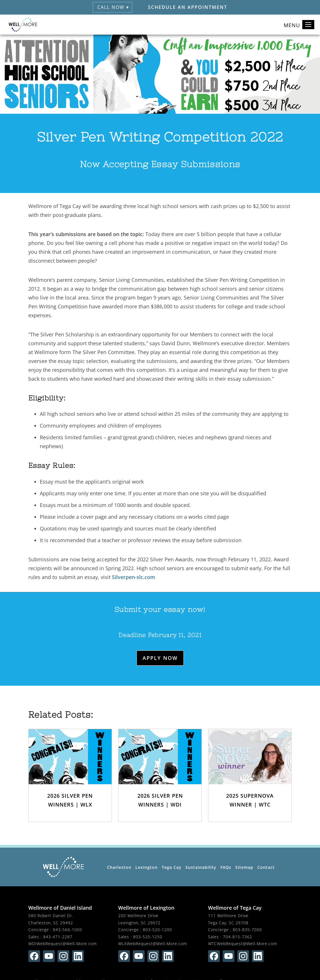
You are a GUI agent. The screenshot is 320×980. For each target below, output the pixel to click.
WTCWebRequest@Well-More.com (243, 944)
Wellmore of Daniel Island (60, 908)
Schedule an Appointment (188, 7)
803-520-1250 (148, 937)
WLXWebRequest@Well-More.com (153, 944)
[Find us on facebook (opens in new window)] (34, 956)
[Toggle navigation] (308, 25)
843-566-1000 (68, 930)
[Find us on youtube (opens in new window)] (49, 956)
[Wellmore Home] (23, 25)
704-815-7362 (238, 937)
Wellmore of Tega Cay (235, 908)
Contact (266, 867)
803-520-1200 (157, 930)
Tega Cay (172, 867)
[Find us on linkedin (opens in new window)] (78, 956)
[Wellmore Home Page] (63, 867)
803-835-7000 (247, 930)
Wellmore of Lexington (146, 908)
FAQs (226, 867)
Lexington (147, 867)
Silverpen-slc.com (134, 577)
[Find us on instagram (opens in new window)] (63, 956)
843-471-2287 (58, 937)
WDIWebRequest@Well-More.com (63, 944)
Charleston (119, 867)
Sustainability (201, 867)
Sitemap (244, 867)
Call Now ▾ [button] (113, 7)
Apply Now (160, 658)
